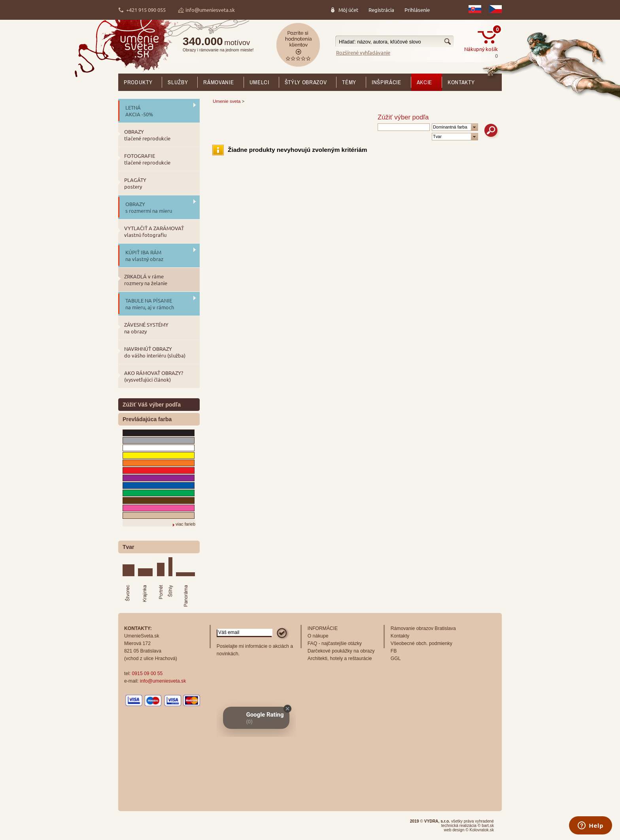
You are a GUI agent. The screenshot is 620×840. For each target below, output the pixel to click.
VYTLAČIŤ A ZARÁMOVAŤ (154, 231)
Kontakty (461, 82)
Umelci (259, 82)
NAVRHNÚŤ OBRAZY (155, 352)
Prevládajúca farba (147, 419)
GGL (396, 658)
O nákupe (318, 636)
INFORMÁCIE (323, 628)
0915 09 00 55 (147, 674)
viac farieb (185, 524)
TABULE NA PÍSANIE (150, 304)
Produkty (138, 82)
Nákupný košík (481, 49)
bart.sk (488, 826)
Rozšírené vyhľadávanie (363, 52)
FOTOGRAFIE (147, 159)
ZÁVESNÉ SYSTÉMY (146, 328)
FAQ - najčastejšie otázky (335, 643)
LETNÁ (139, 111)
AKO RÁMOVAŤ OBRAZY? (154, 376)
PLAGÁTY (135, 183)
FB (394, 651)
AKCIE (424, 82)
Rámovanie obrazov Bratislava (423, 628)
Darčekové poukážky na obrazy (341, 651)
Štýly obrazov (306, 82)
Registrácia (381, 10)
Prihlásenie (417, 10)
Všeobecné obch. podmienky (422, 643)
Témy (349, 82)
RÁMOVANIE (218, 82)
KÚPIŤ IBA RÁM (144, 255)
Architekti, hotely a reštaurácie (340, 658)
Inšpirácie (387, 82)
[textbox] (395, 42)
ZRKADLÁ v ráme (146, 280)
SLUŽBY (178, 82)
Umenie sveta (227, 101)
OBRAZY (147, 135)
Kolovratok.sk (482, 830)
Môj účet (348, 10)
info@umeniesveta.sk (210, 10)
